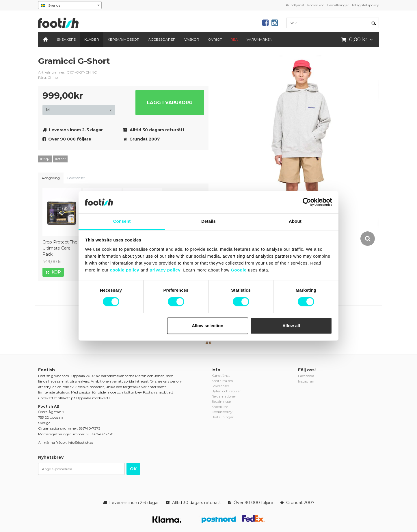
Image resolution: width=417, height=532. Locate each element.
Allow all (291, 326)
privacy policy (165, 270)
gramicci (200, 65)
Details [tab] (208, 221)
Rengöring (51, 178)
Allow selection (207, 326)
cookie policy (125, 270)
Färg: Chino (48, 77)
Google (239, 270)
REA (234, 39)
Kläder (92, 39)
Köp (53, 272)
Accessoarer (162, 39)
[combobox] (70, 5)
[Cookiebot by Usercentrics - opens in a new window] (307, 202)
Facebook (306, 376)
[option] (302, 151)
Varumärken (259, 39)
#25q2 (45, 159)
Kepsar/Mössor (124, 39)
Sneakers (66, 39)
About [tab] (295, 221)
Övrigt (215, 39)
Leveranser (76, 178)
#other (60, 159)
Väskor (192, 39)
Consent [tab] (122, 221)
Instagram (307, 381)
